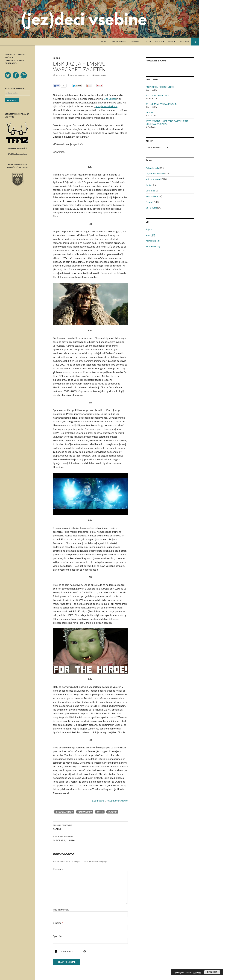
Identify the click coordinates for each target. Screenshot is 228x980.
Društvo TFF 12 (119, 42)
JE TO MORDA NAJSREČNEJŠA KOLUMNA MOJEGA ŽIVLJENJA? (167, 122)
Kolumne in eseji (154, 179)
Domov (105, 42)
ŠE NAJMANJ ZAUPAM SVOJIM (161, 104)
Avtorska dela (152, 168)
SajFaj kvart (151, 208)
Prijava (149, 229)
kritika (100, 812)
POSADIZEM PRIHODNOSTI (160, 87)
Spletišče (58, 936)
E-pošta (58, 923)
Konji (171, 42)
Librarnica (150, 191)
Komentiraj (101, 75)
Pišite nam (184, 42)
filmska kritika (85, 812)
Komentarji (153, 241)
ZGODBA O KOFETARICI (158, 95)
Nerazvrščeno (152, 196)
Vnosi (151, 235)
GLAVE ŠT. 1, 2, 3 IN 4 (90, 838)
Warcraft (113, 812)
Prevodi (149, 202)
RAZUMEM (212, 972)
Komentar (58, 869)
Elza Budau (110, 99)
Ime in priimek (62, 909)
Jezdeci (158, 42)
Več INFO (197, 973)
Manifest (135, 42)
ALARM (90, 827)
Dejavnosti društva (155, 174)
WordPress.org (153, 246)
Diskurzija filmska (64, 812)
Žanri (146, 42)
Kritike (57, 58)
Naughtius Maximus (80, 75)
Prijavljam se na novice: (15, 88)
